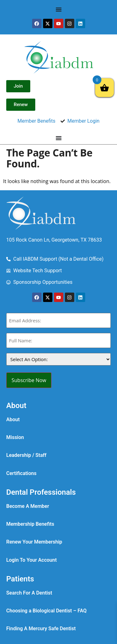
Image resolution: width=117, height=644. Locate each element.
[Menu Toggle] (59, 9)
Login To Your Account (32, 560)
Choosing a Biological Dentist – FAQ (46, 611)
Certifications (21, 473)
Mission (15, 437)
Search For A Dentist (29, 593)
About (13, 419)
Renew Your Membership (34, 542)
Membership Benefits (30, 524)
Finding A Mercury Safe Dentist (41, 629)
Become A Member (28, 506)
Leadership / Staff (26, 455)
